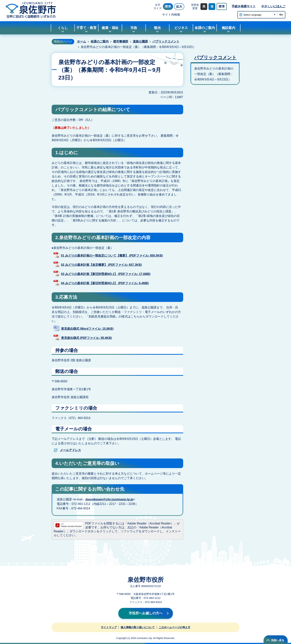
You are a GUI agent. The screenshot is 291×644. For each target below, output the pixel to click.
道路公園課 (140, 41)
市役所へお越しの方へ (146, 613)
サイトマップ (109, 627)
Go (281, 15)
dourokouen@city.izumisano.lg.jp (109, 499)
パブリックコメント (166, 41)
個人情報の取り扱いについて (138, 627)
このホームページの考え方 (175, 627)
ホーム (82, 41)
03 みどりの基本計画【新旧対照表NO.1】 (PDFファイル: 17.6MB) (106, 274)
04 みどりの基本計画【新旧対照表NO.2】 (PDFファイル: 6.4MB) (105, 283)
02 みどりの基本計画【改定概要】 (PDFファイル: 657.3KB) (101, 265)
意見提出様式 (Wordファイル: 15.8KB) (87, 329)
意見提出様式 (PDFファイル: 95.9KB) (87, 338)
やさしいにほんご (273, 6)
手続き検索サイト (244, 6)
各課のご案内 (100, 41)
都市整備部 (121, 41)
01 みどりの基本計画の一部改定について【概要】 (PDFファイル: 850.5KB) (112, 256)
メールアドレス (70, 450)
